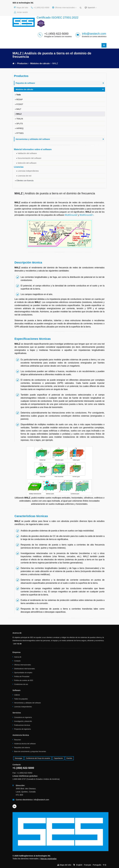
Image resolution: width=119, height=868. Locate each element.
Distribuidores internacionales (24, 669)
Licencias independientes (28, 171)
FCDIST (20, 104)
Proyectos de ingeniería (22, 729)
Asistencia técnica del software (25, 744)
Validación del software (27, 153)
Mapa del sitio (21, 8)
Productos (22, 63)
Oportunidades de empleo (23, 673)
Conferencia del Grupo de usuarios (38, 758)
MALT (19, 109)
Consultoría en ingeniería (23, 717)
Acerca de (18, 657)
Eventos (69, 758)
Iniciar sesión (21, 12)
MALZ (19, 114)
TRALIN (20, 119)
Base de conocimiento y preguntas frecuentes (30, 751)
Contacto (17, 661)
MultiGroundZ (71, 215)
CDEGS (17, 695)
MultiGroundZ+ (87, 215)
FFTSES (20, 133)
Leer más (17, 644)
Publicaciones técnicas (22, 725)
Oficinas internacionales (64, 8)
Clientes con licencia (25, 181)
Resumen (18, 740)
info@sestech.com (94, 34)
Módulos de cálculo (40, 63)
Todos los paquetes (21, 699)
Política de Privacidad (22, 677)
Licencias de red (24, 176)
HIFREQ (20, 128)
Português (97, 865)
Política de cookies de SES (24, 680)
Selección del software (27, 163)
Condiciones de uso (21, 684)
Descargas (18, 758)
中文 (105, 865)
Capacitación (58, 758)
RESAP (20, 99)
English (79, 865)
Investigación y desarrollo (23, 721)
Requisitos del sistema (22, 748)
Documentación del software (29, 158)
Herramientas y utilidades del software (27, 703)
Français (87, 865)
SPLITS (20, 124)
